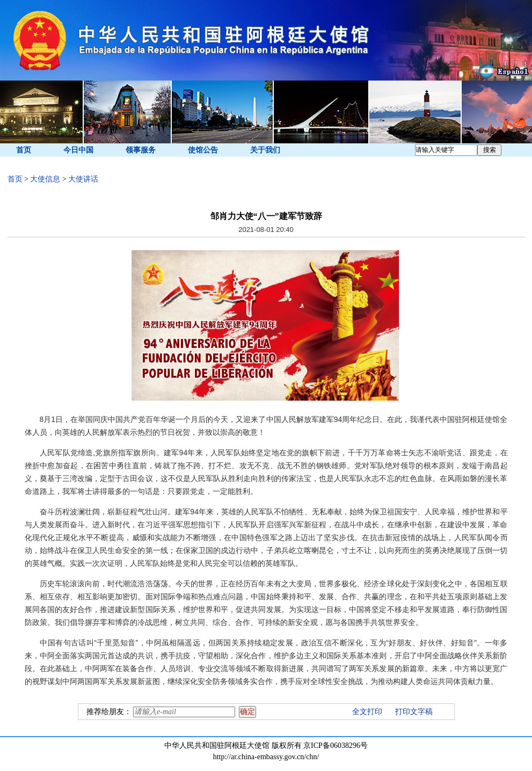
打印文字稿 (414, 712)
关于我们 (265, 150)
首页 (24, 150)
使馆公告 (203, 150)
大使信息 (45, 179)
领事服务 (141, 150)
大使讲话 (83, 179)
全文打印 (367, 712)
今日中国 (78, 150)
